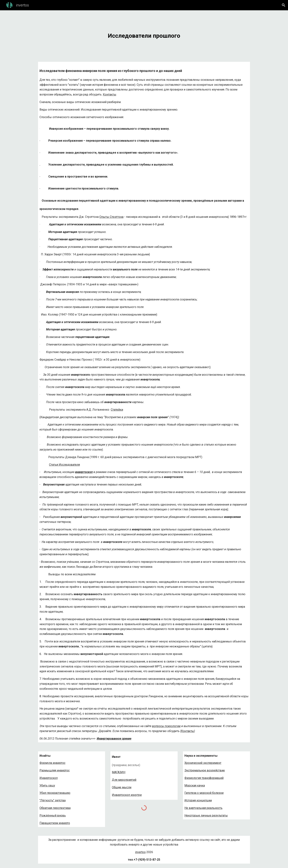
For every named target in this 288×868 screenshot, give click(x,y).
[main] (144, 34)
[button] (284, 5)
